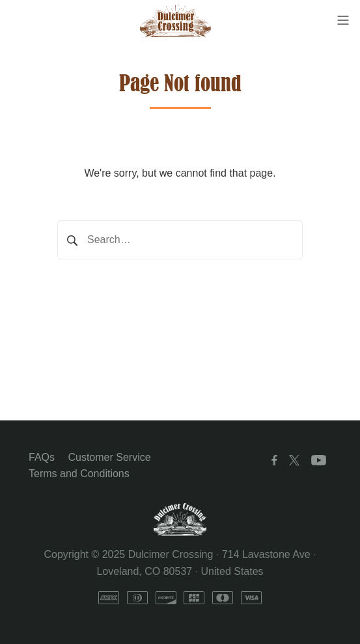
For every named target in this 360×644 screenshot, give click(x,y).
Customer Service (109, 457)
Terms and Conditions (79, 474)
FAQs (42, 457)
